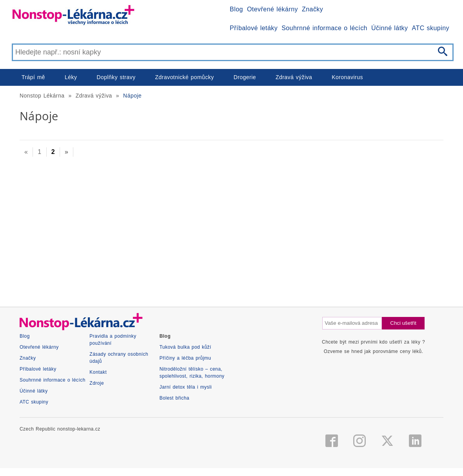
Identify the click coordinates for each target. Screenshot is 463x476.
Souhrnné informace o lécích (324, 28)
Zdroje (97, 383)
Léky (71, 77)
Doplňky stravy (116, 77)
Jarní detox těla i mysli (186, 387)
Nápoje (132, 96)
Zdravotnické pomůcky (185, 77)
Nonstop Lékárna (42, 96)
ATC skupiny (431, 28)
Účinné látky (390, 28)
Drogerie (245, 77)
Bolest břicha (174, 398)
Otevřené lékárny (272, 9)
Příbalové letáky (254, 28)
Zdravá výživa (294, 77)
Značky (312, 9)
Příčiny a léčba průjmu (185, 358)
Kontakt (98, 372)
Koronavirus (347, 77)
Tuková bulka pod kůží (185, 347)
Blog (236, 9)
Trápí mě (33, 77)
